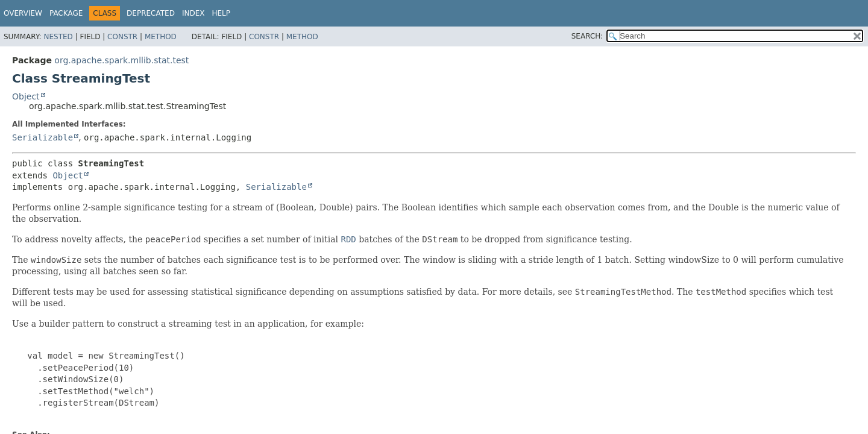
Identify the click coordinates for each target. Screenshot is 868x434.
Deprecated (151, 13)
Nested (58, 37)
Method (161, 37)
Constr (122, 37)
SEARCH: (587, 36)
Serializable (42, 137)
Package (66, 13)
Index (193, 13)
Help (221, 13)
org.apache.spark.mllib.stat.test (121, 60)
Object (26, 96)
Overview (23, 13)
